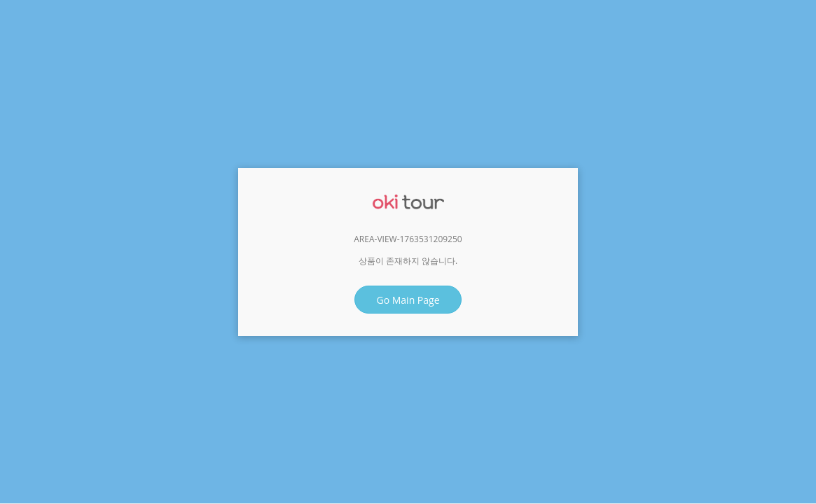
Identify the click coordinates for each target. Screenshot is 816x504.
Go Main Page (408, 300)
